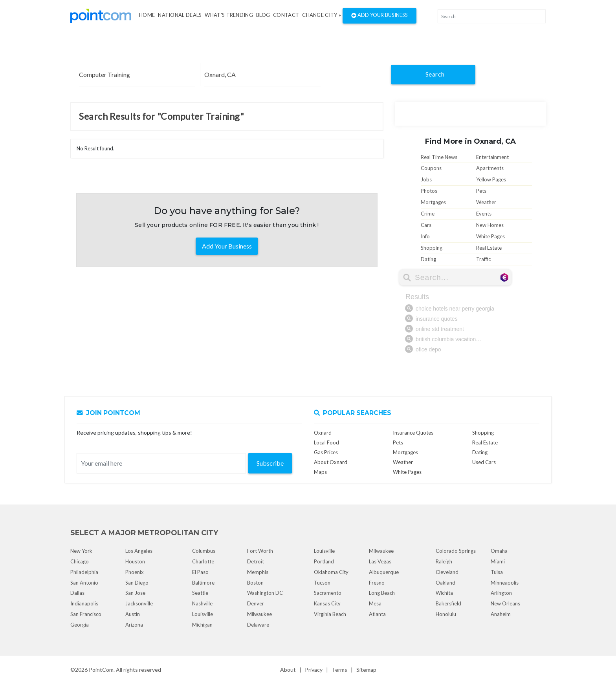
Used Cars (484, 462)
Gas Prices (326, 452)
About (288, 670)
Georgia (80, 625)
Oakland (445, 583)
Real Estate (489, 248)
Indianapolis (84, 603)
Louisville (203, 614)
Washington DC (265, 593)
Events (484, 214)
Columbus (204, 551)
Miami (498, 561)
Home (147, 15)
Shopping (432, 248)
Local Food (326, 442)
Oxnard (323, 433)
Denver (256, 603)
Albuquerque (384, 572)
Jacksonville (139, 603)
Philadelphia (84, 572)
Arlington (501, 593)
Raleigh (444, 561)
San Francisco (86, 614)
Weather (486, 202)
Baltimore (203, 583)
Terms (339, 670)
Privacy (314, 670)
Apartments (490, 168)
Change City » (322, 15)
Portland (324, 561)
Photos (429, 191)
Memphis (258, 572)
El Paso (200, 572)
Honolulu (446, 614)
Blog (263, 15)
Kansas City (327, 603)
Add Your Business (379, 16)
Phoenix (135, 572)
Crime (428, 214)
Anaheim (501, 614)
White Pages (490, 236)
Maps (320, 472)
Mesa (375, 603)
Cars (426, 225)
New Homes (490, 225)
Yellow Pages (491, 179)
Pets (481, 191)
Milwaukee (259, 614)
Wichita (444, 593)
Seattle (200, 593)
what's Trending (229, 15)
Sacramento (328, 593)
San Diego (137, 583)
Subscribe (270, 463)
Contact (286, 15)
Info (425, 236)
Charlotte (203, 561)
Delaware (258, 625)
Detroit (256, 561)
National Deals (180, 15)
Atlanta (377, 614)
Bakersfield (448, 603)
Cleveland (447, 572)
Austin (133, 614)
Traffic (483, 259)
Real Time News (439, 157)
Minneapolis (505, 583)
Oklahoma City (331, 572)
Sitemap (366, 670)
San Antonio (84, 583)
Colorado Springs (456, 551)
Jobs (426, 179)
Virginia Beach (330, 614)
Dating (428, 259)
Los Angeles (139, 551)
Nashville (202, 603)
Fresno (377, 583)
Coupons (431, 168)
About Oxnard (331, 462)
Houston (135, 561)
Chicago (80, 561)
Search (435, 74)
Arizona (134, 625)
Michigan (202, 625)
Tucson (322, 583)
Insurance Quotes (413, 433)
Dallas (77, 593)
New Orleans (505, 603)
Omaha (499, 551)
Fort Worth (260, 551)
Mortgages (433, 202)
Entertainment (492, 157)
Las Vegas (380, 561)
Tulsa (497, 572)
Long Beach (382, 593)
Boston (255, 583)
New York (81, 551)
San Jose (135, 593)
